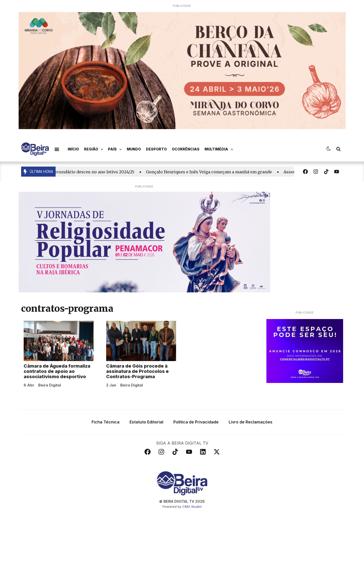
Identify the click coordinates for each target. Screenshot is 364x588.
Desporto (156, 149)
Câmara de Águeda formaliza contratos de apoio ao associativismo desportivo (57, 375)
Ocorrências (186, 149)
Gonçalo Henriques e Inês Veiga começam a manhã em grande (210, 172)
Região (94, 149)
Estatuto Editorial (146, 425)
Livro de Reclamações (251, 425)
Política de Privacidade (196, 425)
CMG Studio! (192, 510)
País (115, 149)
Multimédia (219, 149)
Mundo (134, 149)
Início (73, 149)
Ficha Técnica (106, 425)
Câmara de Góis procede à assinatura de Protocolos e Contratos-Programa (137, 375)
